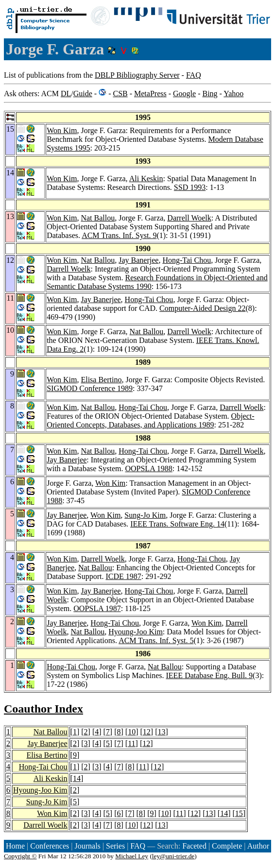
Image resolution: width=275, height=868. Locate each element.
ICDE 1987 (123, 576)
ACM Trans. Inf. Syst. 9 (119, 235)
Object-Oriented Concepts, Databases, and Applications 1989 (150, 420)
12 (147, 732)
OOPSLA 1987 (97, 608)
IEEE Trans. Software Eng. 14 (177, 524)
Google (184, 94)
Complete (227, 846)
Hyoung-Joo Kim (136, 632)
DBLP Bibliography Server (137, 75)
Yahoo (233, 94)
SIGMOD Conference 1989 (90, 388)
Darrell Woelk (189, 218)
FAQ (194, 75)
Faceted (194, 846)
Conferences (50, 846)
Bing (210, 94)
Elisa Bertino (101, 380)
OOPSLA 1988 (148, 468)
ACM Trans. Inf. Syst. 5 (156, 640)
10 (132, 732)
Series (115, 846)
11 (131, 743)
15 (239, 813)
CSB (120, 94)
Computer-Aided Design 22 (202, 308)
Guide (83, 94)
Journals (87, 846)
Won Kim (62, 130)
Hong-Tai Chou (187, 260)
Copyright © (20, 856)
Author (258, 846)
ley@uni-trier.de (173, 856)
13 (161, 732)
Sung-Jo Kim (145, 515)
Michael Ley (132, 856)
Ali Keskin (146, 179)
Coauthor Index (43, 709)
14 (77, 778)
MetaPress (150, 94)
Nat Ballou (98, 218)
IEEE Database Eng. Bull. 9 (209, 675)
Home (15, 846)
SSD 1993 (190, 187)
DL (66, 94)
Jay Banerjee (138, 260)
